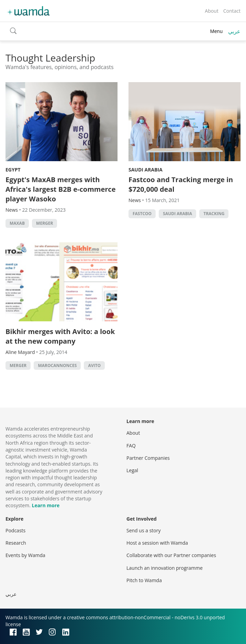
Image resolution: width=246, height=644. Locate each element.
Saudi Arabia (146, 170)
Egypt (13, 170)
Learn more (46, 505)
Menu (216, 31)
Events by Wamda (25, 555)
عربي (234, 31)
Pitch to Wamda (144, 580)
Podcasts (15, 530)
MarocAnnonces (57, 365)
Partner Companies (148, 458)
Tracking (214, 214)
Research (16, 543)
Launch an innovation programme (165, 568)
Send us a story (143, 530)
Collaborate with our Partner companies (171, 555)
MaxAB (17, 223)
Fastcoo (142, 214)
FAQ (131, 446)
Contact (232, 11)
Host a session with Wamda (157, 543)
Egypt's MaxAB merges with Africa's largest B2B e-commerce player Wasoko (60, 189)
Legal (132, 470)
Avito (94, 365)
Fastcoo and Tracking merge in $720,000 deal (181, 184)
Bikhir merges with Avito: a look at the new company (60, 336)
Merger (44, 223)
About (211, 11)
